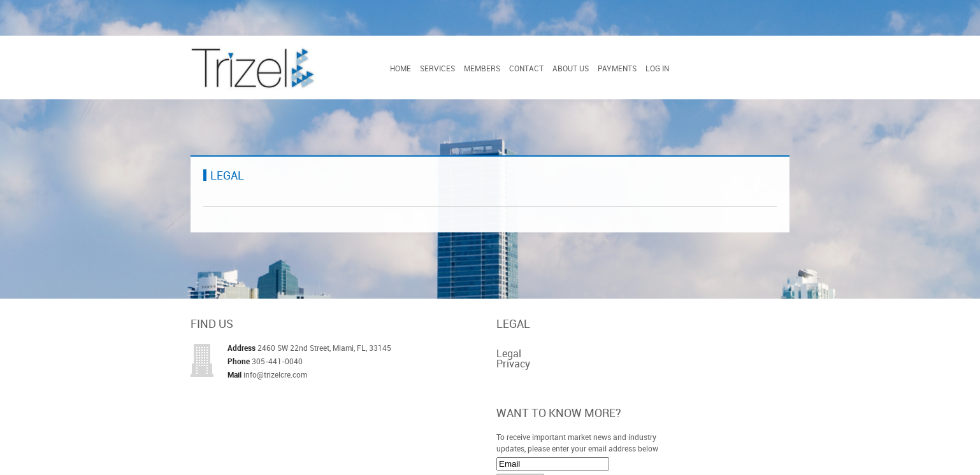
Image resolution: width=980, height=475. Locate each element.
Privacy (513, 364)
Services (437, 68)
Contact (526, 68)
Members (482, 68)
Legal (509, 353)
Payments (617, 68)
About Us (571, 68)
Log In (657, 68)
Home (400, 68)
